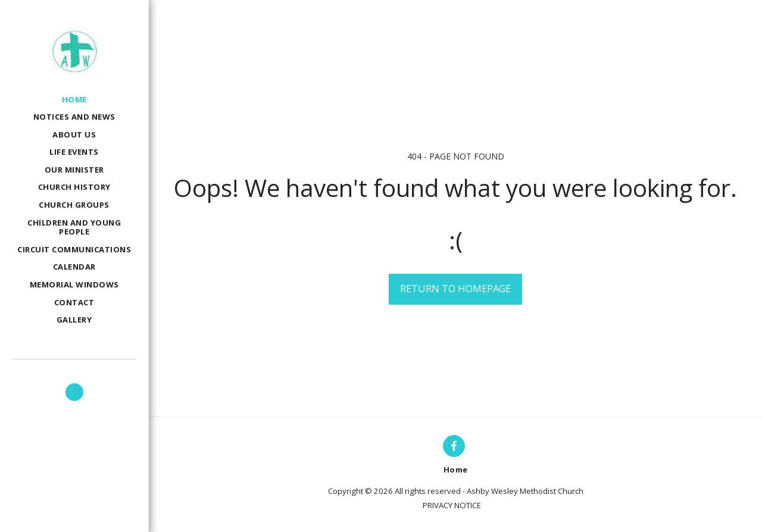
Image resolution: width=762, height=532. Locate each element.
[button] (74, 392)
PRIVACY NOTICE (452, 505)
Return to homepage (455, 288)
